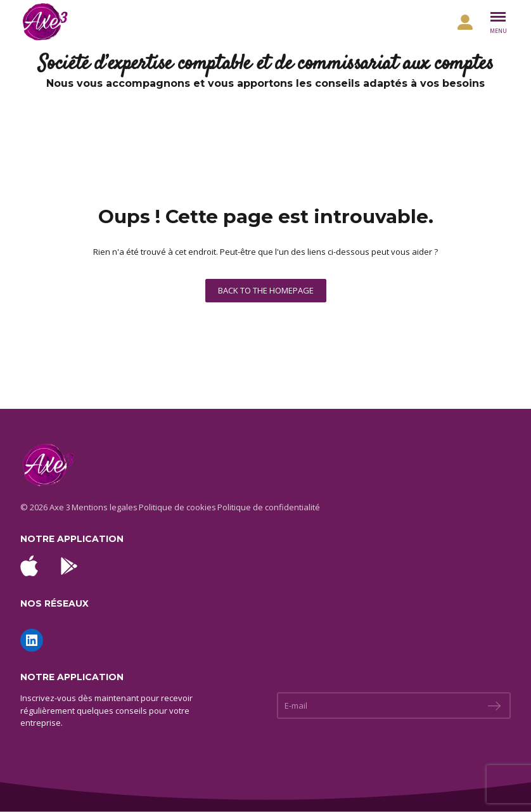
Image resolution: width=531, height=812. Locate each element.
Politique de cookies (177, 507)
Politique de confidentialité (269, 507)
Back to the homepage (266, 290)
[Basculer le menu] (498, 22)
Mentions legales (105, 507)
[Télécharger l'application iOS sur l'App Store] (29, 566)
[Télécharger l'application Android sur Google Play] (69, 566)
